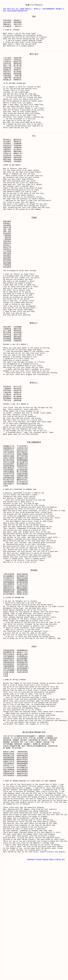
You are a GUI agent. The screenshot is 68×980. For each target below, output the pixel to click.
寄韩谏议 (59, 9)
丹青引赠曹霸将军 (49, 9)
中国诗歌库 (31, 972)
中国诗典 (45, 972)
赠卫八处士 (11, 9)
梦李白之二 (38, 9)
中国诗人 (52, 972)
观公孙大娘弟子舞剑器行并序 (17, 11)
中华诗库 (38, 972)
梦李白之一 (29, 9)
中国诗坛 (58, 972)
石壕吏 (22, 9)
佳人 (17, 9)
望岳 (5, 9)
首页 (63, 972)
